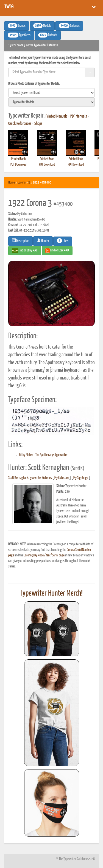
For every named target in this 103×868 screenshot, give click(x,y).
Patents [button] (48, 35)
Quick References (20, 124)
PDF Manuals (79, 116)
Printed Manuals (57, 116)
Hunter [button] (43, 241)
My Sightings (81, 478)
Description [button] (20, 241)
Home (12, 183)
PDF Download (18, 165)
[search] (51, 93)
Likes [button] (63, 241)
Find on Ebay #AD (25, 251)
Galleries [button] (69, 26)
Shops (38, 124)
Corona (22, 183)
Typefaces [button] (19, 35)
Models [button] (42, 26)
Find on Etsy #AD (57, 251)
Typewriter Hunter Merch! (51, 593)
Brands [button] (17, 26)
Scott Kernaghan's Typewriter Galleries (30, 478)
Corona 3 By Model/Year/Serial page (44, 555)
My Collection (62, 478)
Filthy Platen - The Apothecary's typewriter (43, 455)
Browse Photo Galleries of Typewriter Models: (34, 84)
